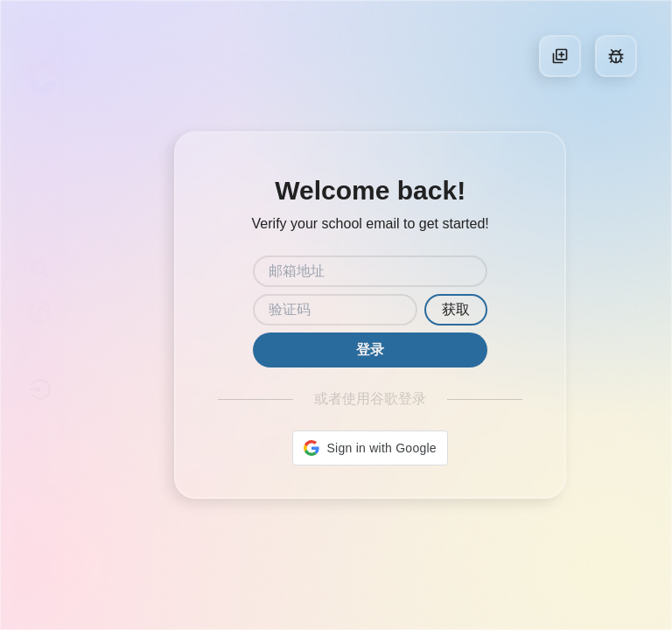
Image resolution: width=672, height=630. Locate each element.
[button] (370, 448)
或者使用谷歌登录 (370, 399)
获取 (456, 309)
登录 (370, 350)
